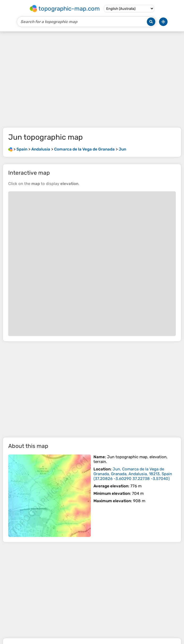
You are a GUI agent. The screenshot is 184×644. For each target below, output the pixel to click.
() (133, 474)
